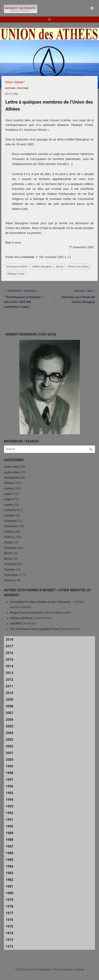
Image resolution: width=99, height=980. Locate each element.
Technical (10, 564)
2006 (9, 720)
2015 (9, 660)
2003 (9, 740)
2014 (9, 666)
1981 (9, 886)
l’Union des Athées (78, 267)
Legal (8, 494)
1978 (9, 906)
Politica (9, 532)
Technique (11, 575)
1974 (9, 933)
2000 (9, 760)
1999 (9, 766)
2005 (9, 726)
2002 (9, 746)
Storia (8, 559)
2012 (9, 680)
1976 (9, 920)
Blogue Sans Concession (26, 613)
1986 (9, 853)
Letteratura (11, 510)
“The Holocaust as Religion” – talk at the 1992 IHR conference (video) (25, 298)
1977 (9, 913)
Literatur (10, 515)
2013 (9, 673)
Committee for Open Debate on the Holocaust (40, 602)
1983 (9, 873)
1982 (9, 880)
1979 (9, 900)
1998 (9, 773)
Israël (60, 267)
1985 (9, 860)
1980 (9, 893)
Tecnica (9, 580)
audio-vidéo (12, 467)
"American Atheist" (18, 267)
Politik (8, 542)
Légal (8, 499)
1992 (9, 813)
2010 (9, 693)
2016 (9, 653)
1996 (9, 786)
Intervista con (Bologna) (74, 296)
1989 (9, 833)
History (9, 488)
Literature (10, 521)
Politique (23, 88)
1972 (9, 946)
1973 (9, 940)
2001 (9, 753)
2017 (9, 646)
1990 (9, 826)
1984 (9, 866)
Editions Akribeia (21, 618)
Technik (9, 569)
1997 (9, 780)
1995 (9, 793)
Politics (9, 537)
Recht (8, 553)
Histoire (10, 88)
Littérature (11, 526)
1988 (9, 840)
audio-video (12, 472)
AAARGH (16, 623)
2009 (9, 700)
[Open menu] (92, 8)
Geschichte (11, 478)
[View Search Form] (49, 20)
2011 (9, 686)
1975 (9, 926)
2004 (9, 733)
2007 (9, 713)
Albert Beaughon (42, 267)
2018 (9, 639)
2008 (9, 706)
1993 (9, 806)
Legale (8, 505)
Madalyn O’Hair (16, 274)
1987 (9, 846)
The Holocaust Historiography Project (35, 629)
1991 (9, 820)
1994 (9, 800)
